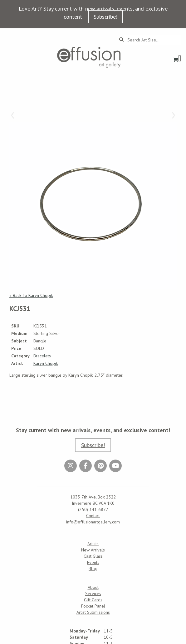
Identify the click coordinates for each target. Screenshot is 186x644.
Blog (93, 569)
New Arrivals (93, 550)
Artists (93, 544)
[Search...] (152, 40)
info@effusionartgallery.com (93, 522)
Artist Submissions (93, 612)
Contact (93, 516)
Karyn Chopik (46, 363)
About (93, 587)
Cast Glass (93, 556)
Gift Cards (93, 600)
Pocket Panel (93, 606)
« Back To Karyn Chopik (31, 295)
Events (93, 562)
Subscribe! (105, 17)
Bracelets (42, 356)
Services (93, 594)
